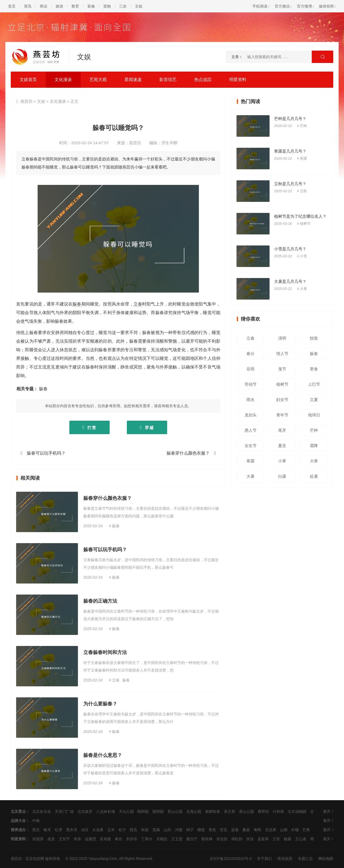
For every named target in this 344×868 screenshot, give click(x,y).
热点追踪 (203, 80)
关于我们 (264, 859)
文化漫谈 (63, 80)
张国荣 (38, 839)
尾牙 (282, 430)
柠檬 (295, 830)
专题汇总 (305, 859)
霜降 (314, 446)
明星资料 (238, 80)
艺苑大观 (98, 80)
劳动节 (251, 384)
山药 (167, 830)
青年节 (282, 415)
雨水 (250, 400)
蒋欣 (119, 839)
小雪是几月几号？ (290, 249)
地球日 (314, 415)
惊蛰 (314, 338)
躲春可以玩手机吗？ (46, 453)
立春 (138, 304)
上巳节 (314, 384)
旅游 (59, 6)
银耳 (47, 830)
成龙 (51, 839)
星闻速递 (133, 80)
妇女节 (282, 400)
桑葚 (246, 830)
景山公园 (175, 811)
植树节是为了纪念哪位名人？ (300, 216)
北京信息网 (35, 859)
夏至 (282, 446)
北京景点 (18, 811)
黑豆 (36, 830)
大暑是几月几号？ (290, 281)
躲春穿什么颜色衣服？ (188, 453)
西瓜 (134, 830)
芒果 (306, 830)
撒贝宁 (192, 839)
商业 (44, 6)
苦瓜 (224, 830)
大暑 (303, 289)
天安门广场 (64, 811)
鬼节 (282, 369)
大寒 (314, 461)
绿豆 (85, 830)
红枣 (59, 830)
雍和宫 (263, 811)
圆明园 (158, 811)
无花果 (271, 830)
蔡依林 (207, 839)
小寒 (282, 461)
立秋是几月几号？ (290, 184)
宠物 (107, 6)
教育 (75, 6)
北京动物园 (297, 811)
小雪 (303, 256)
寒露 (303, 158)
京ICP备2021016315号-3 (231, 859)
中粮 (36, 821)
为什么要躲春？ (100, 704)
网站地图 (326, 859)
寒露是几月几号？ (290, 151)
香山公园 (246, 811)
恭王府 (230, 811)
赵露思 (91, 839)
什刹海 (278, 811)
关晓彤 (162, 839)
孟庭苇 (263, 839)
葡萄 (257, 830)
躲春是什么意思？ (103, 755)
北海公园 (194, 811)
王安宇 (64, 839)
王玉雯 (177, 839)
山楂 (284, 830)
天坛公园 (126, 811)
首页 (12, 6)
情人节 (282, 354)
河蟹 (179, 830)
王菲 (276, 839)
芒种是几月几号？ (290, 119)
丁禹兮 (147, 839)
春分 (250, 354)
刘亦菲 (132, 839)
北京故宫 (85, 811)
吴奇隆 (105, 839)
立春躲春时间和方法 (105, 652)
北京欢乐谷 (42, 811)
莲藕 (156, 830)
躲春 (77, 304)
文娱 (139, 6)
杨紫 (288, 839)
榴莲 (201, 830)
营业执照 (285, 859)
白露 (282, 476)
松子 (122, 830)
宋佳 (250, 839)
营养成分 (18, 830)
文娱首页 (28, 80)
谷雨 (250, 369)
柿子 (190, 830)
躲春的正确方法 (100, 601)
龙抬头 (251, 415)
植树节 (305, 224)
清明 (282, 338)
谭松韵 (237, 839)
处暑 (314, 476)
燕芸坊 (26, 101)
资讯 (28, 6)
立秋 (303, 191)
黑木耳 (72, 830)
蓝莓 (235, 830)
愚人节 (251, 430)
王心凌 (301, 839)
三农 (123, 6)
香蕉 (212, 830)
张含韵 (222, 839)
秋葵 (145, 830)
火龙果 (98, 830)
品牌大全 (18, 821)
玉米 (111, 830)
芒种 (303, 126)
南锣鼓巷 (213, 811)
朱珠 (77, 839)
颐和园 (143, 811)
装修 (91, 6)
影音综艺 (168, 80)
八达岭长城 (106, 811)
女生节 (251, 446)
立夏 (314, 400)
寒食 (314, 369)
